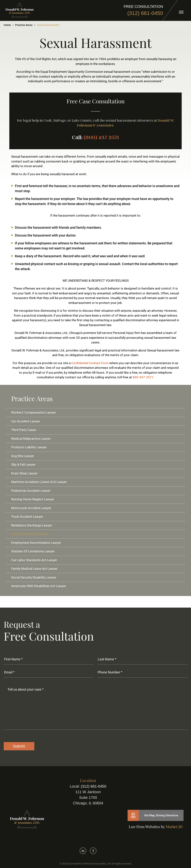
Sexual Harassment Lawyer (30, 534)
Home (7, 25)
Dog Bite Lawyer (23, 456)
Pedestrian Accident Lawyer (31, 491)
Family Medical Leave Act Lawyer (34, 569)
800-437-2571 (143, 377)
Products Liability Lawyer (29, 447)
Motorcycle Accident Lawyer (31, 508)
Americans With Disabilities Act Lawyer (39, 586)
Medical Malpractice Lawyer (31, 439)
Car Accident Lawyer (26, 421)
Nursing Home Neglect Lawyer (33, 499)
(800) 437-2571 (101, 137)
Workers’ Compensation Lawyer (34, 412)
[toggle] (181, 12)
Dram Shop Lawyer (24, 473)
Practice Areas (24, 25)
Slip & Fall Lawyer (23, 465)
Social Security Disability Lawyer (34, 577)
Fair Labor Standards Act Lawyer (34, 560)
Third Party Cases (24, 430)
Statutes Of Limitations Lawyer (33, 551)
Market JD (174, 826)
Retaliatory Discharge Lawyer (32, 525)
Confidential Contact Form (90, 363)
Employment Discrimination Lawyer (36, 543)
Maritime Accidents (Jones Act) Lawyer (39, 482)
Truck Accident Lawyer (27, 517)
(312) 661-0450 (145, 13)
